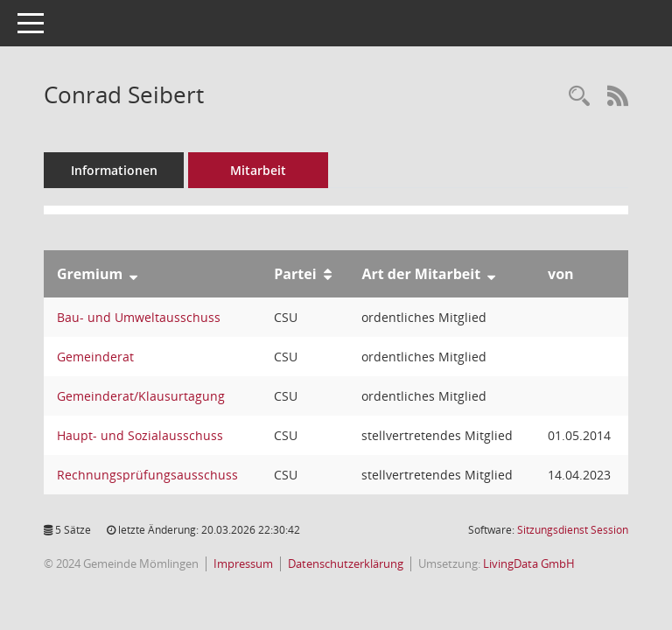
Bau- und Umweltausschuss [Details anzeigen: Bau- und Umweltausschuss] (139, 317)
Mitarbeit (258, 170)
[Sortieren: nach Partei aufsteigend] (328, 274)
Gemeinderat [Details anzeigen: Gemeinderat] (95, 357)
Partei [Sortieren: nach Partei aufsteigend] (295, 274)
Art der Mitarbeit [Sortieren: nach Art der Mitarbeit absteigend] (421, 274)
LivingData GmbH (529, 563)
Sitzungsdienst (573, 530)
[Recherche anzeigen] (579, 97)
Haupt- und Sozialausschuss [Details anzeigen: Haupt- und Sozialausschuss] (140, 435)
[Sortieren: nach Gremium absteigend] (133, 274)
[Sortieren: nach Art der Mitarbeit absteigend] (491, 274)
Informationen (114, 170)
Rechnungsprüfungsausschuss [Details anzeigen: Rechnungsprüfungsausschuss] (147, 475)
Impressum (243, 563)
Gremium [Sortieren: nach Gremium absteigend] (90, 274)
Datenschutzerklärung (346, 563)
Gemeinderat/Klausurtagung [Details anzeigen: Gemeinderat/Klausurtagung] (141, 396)
